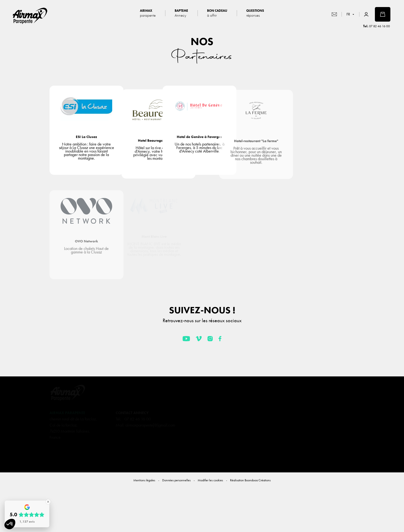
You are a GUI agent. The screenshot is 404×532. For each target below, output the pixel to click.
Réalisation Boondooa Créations (250, 480)
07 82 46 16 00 (379, 26)
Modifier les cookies (210, 480)
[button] (10, 524)
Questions (255, 13)
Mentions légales (144, 480)
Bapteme (181, 13)
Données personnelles (176, 480)
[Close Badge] (48, 502)
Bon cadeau (217, 13)
